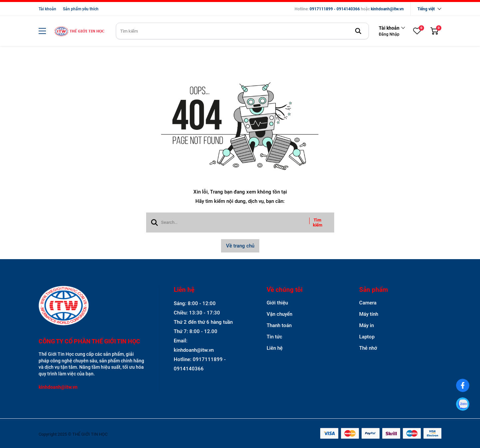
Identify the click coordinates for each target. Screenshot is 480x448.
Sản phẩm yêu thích (81, 9)
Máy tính (369, 314)
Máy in (366, 325)
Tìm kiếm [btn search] (318, 223)
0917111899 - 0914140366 (335, 9)
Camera (368, 303)
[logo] (79, 31)
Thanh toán (279, 325)
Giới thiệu (277, 303)
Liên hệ (275, 348)
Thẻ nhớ (368, 348)
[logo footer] (92, 306)
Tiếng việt (426, 9)
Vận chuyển (279, 314)
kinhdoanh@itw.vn (387, 9)
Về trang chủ (240, 246)
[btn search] (358, 31)
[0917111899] (463, 404)
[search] (242, 31)
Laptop (367, 337)
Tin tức (274, 337)
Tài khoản (47, 9)
